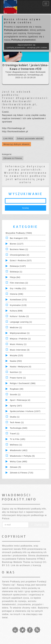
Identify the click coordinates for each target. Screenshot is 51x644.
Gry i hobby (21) (18, 288)
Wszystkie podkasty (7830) (19, 233)
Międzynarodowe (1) (20, 333)
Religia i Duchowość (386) (23, 383)
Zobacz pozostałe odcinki (30, 138)
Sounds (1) (15, 395)
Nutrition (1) (16, 372)
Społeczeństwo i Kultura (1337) (25, 411)
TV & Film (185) (18, 439)
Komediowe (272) (18, 300)
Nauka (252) (16, 361)
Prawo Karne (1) (18, 378)
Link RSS (8, 138)
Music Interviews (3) (20, 350)
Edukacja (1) (16, 272)
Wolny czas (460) (19, 462)
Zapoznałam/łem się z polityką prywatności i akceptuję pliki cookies (27, 46)
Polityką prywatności (16, 30)
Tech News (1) (17, 422)
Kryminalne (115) (18, 305)
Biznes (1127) (17, 244)
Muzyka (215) (17, 355)
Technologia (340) (19, 428)
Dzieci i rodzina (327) (21, 261)
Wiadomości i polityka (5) (22, 456)
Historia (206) (17, 294)
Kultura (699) (16, 311)
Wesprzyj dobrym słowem (17, 144)
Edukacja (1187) (18, 266)
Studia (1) (15, 417)
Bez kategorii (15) (19, 238)
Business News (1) (19, 249)
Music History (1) (18, 344)
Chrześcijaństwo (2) (20, 255)
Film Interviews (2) (19, 283)
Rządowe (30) (17, 389)
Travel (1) (15, 434)
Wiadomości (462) (19, 450)
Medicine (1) (16, 328)
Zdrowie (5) (16, 467)
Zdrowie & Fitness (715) (22, 473)
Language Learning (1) (21, 322)
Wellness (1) (16, 445)
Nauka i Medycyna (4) (21, 367)
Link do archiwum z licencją (26, 565)
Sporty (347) (16, 406)
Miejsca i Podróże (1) (20, 339)
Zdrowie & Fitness (13, 158)
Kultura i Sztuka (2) (19, 316)
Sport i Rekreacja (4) (20, 400)
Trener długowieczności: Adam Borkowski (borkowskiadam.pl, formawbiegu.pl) (25, 103)
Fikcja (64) (15, 277)
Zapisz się (39, 525)
